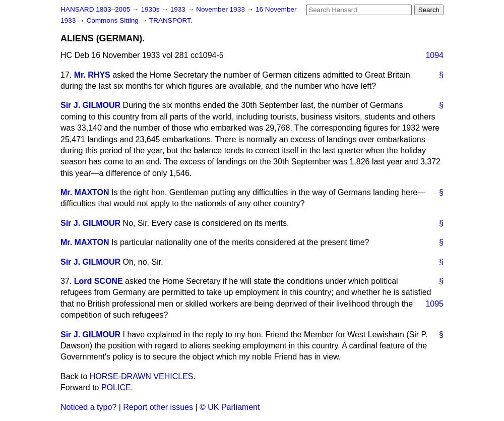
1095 (434, 304)
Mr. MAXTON (85, 192)
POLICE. (117, 387)
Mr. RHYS (92, 75)
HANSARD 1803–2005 (95, 9)
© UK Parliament (230, 407)
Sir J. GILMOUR (90, 105)
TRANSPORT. (171, 20)
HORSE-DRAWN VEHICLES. (143, 376)
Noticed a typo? (88, 407)
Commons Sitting (113, 20)
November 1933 (222, 9)
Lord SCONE (99, 281)
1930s (151, 9)
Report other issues (158, 407)
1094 (434, 55)
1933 (179, 9)
